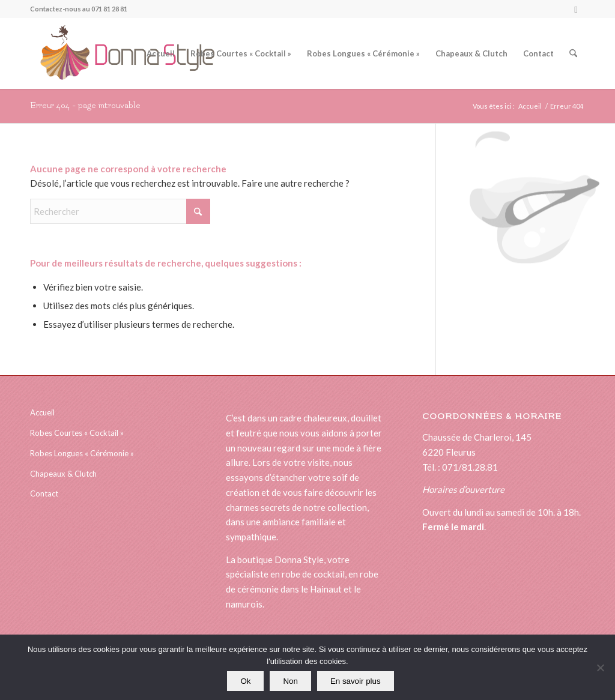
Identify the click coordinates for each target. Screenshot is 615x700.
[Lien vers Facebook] (576, 9)
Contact (44, 493)
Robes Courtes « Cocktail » (77, 433)
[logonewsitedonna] (122, 53)
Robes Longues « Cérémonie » (82, 453)
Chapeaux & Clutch (63, 474)
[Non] (600, 668)
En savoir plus (356, 681)
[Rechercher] (573, 53)
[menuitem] (161, 53)
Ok (245, 681)
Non (290, 681)
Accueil (42, 412)
